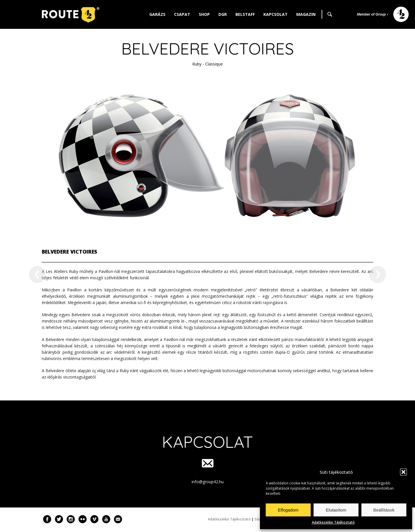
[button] (403, 472)
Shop (204, 14)
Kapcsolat (276, 14)
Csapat (182, 14)
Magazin (306, 14)
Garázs (157, 14)
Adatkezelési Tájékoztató (333, 522)
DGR (223, 14)
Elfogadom (288, 510)
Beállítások (384, 510)
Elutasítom (336, 510)
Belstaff (245, 14)
